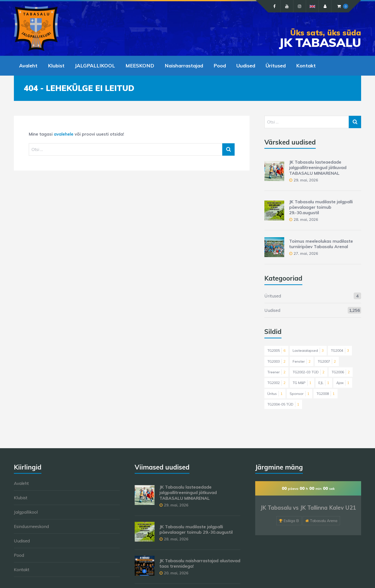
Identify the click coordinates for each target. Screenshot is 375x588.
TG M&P (302, 383)
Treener (276, 372)
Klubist (56, 66)
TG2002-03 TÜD (309, 372)
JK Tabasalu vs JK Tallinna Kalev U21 (308, 508)
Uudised (246, 66)
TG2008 (326, 394)
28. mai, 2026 (306, 220)
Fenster (302, 361)
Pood (220, 66)
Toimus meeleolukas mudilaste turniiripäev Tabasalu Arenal (321, 244)
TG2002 (276, 383)
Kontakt (306, 66)
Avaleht (28, 66)
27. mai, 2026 (306, 253)
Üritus (275, 394)
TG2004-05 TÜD (283, 404)
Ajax (343, 383)
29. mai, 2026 (306, 180)
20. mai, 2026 (176, 573)
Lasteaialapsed (308, 351)
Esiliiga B (291, 521)
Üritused (276, 66)
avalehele (64, 134)
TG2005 (276, 351)
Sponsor (299, 394)
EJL (324, 383)
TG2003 (276, 361)
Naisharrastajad (184, 66)
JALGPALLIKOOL (95, 66)
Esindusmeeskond (31, 526)
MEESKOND (140, 66)
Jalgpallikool (26, 512)
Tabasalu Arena (324, 521)
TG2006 (341, 372)
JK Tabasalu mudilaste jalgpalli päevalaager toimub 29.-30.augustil (321, 207)
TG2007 (327, 361)
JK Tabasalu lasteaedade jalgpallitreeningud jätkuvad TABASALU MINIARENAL (318, 167)
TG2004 (340, 351)
